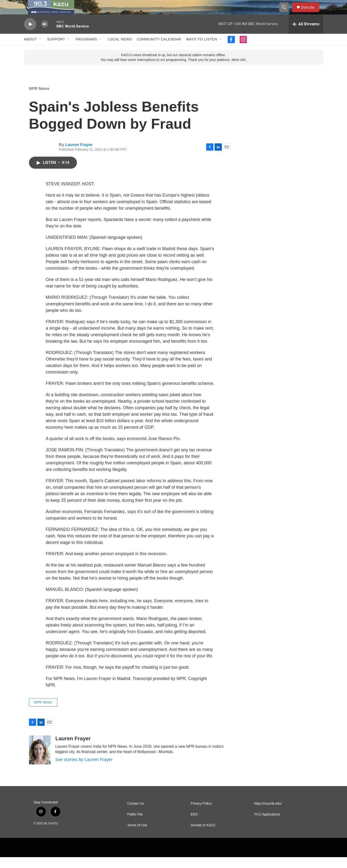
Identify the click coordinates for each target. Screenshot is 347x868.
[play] (30, 35)
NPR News (39, 99)
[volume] (45, 35)
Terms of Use (137, 836)
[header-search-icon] (286, 13)
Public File (135, 825)
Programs (86, 50)
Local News (120, 50)
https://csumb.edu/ (268, 814)
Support (56, 50)
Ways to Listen (201, 50)
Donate (311, 13)
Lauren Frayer (79, 156)
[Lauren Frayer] (40, 761)
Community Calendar (159, 50)
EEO (194, 825)
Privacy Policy (201, 814)
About (31, 50)
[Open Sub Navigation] (41, 50)
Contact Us (136, 814)
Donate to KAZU (203, 836)
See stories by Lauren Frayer (84, 770)
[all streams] (306, 35)
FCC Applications (267, 825)
